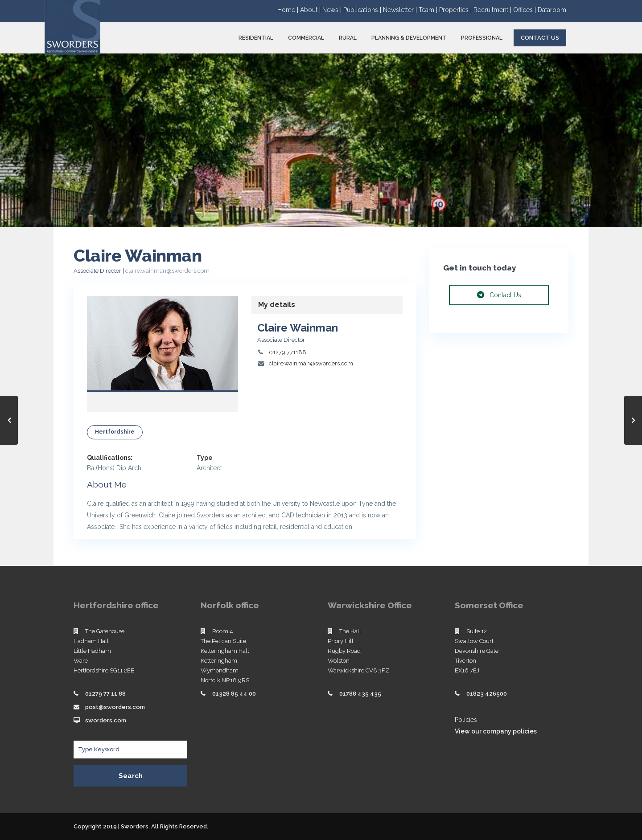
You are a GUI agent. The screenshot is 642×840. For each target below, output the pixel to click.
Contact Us (540, 38)
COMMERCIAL (306, 38)
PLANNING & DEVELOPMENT (409, 38)
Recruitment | (493, 10)
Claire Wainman (298, 328)
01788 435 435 (360, 694)
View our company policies (496, 731)
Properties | (456, 10)
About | (311, 10)
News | (333, 10)
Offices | (525, 10)
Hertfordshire (115, 432)
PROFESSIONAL (482, 38)
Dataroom (552, 10)
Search (131, 776)
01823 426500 (487, 694)
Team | (429, 10)
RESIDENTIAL (256, 38)
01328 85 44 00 (234, 694)
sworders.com (106, 720)
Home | (289, 10)
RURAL (348, 38)
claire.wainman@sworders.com (167, 271)
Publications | (363, 10)
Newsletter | (401, 10)
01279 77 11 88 (105, 694)
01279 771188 (288, 352)
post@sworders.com (115, 707)
